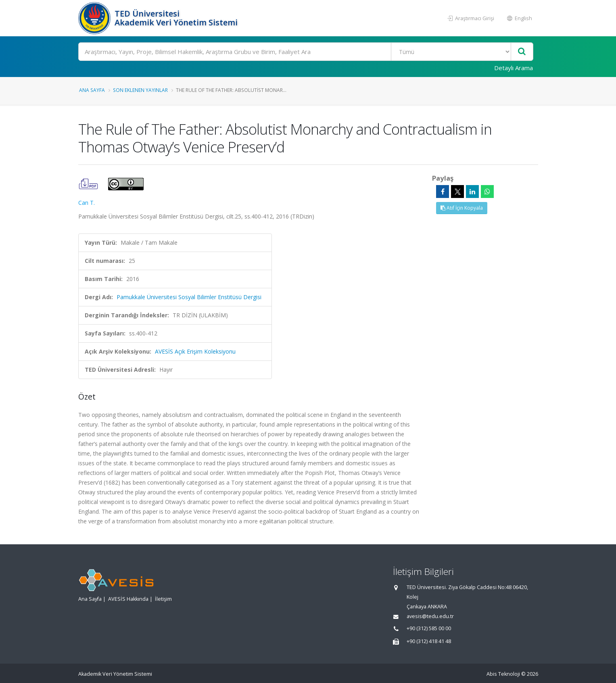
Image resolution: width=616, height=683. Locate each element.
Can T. (87, 203)
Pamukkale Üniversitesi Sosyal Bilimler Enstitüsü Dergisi (189, 297)
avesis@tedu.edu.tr (430, 616)
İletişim (163, 599)
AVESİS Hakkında (128, 599)
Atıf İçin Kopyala (462, 208)
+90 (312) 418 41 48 (429, 641)
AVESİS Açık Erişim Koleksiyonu (195, 351)
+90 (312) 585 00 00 (429, 628)
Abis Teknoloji (503, 674)
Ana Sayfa (92, 90)
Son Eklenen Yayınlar (140, 90)
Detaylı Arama (514, 68)
